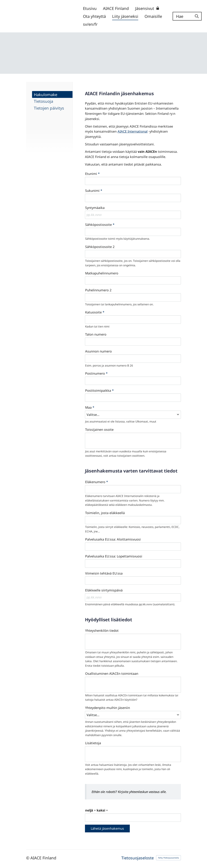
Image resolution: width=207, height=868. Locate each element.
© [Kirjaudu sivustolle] (28, 858)
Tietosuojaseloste (138, 858)
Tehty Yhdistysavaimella (168, 858)
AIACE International (133, 131)
